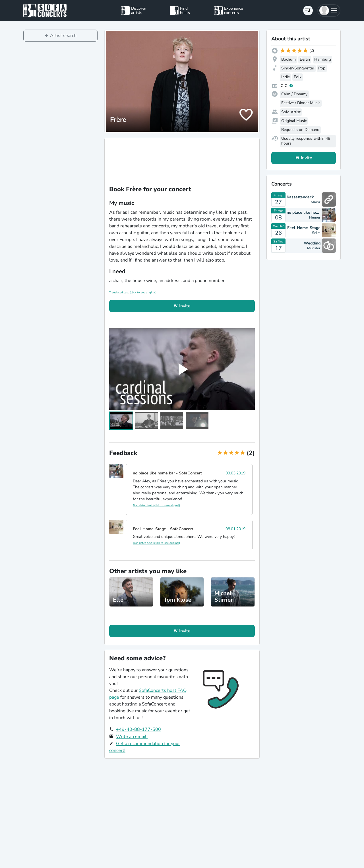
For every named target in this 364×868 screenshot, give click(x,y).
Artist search (63, 36)
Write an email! (132, 737)
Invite (185, 306)
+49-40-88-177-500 (138, 729)
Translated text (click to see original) (133, 293)
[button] (329, 11)
